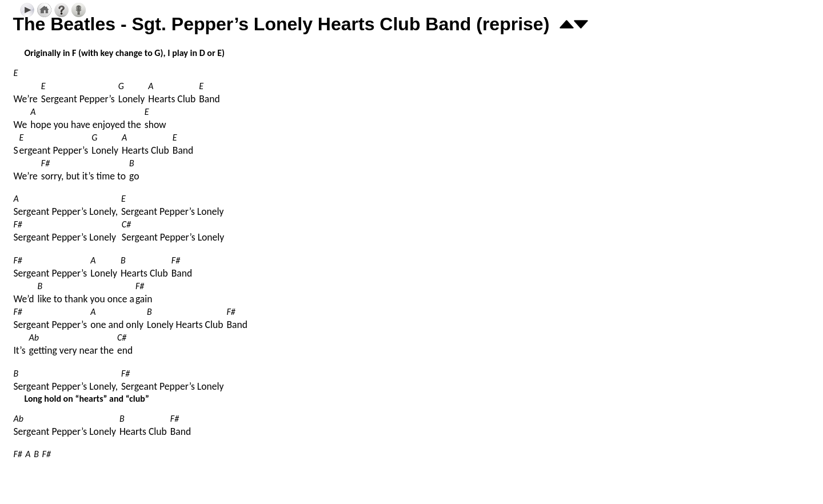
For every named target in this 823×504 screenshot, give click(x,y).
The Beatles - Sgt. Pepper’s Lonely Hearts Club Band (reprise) (281, 24)
